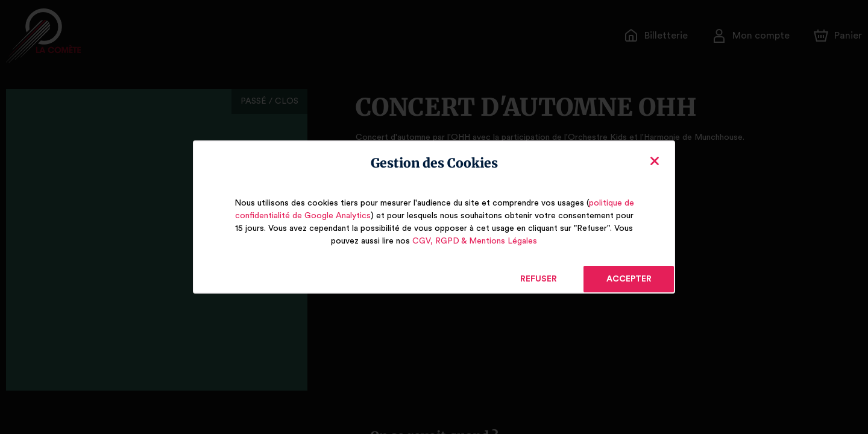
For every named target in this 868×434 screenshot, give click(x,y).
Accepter (628, 279)
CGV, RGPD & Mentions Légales (474, 241)
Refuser (539, 279)
